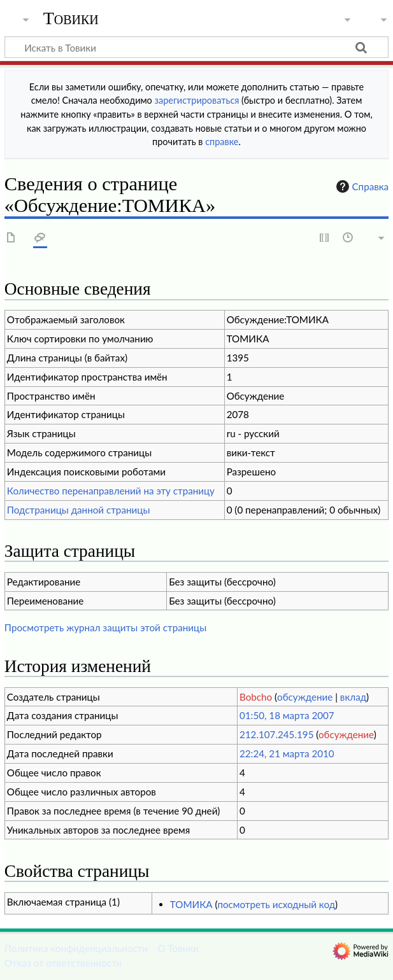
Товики (71, 18)
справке (222, 142)
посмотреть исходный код (276, 904)
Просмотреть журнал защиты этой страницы (105, 627)
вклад (353, 697)
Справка (361, 186)
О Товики (178, 948)
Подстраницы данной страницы (79, 510)
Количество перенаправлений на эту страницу (111, 491)
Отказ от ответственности (63, 963)
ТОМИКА (191, 904)
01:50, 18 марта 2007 (287, 715)
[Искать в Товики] (196, 47)
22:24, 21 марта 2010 (287, 753)
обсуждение (305, 697)
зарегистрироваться (197, 100)
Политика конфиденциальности (76, 948)
